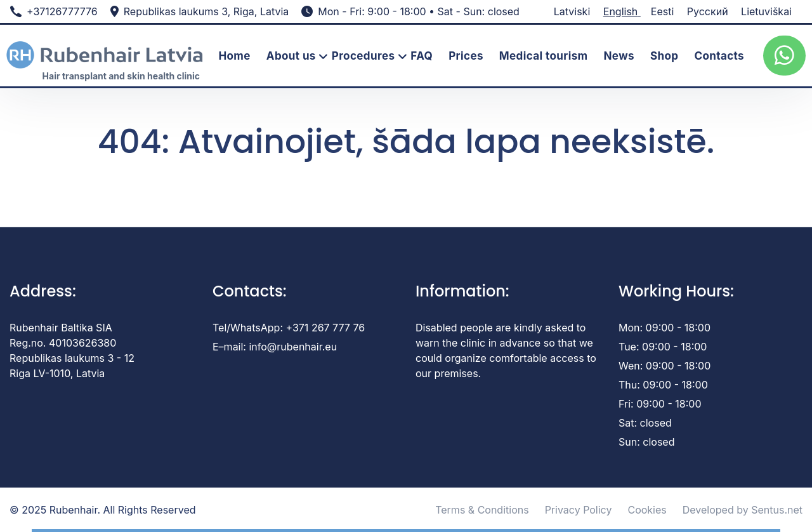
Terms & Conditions (482, 510)
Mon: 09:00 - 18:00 (665, 328)
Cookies (647, 510)
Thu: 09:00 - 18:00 (663, 385)
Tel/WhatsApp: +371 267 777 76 (289, 328)
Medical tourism (544, 56)
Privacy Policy (579, 510)
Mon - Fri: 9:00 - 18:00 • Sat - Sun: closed (419, 11)
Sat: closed (645, 423)
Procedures (363, 56)
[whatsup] (784, 56)
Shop (664, 56)
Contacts (719, 56)
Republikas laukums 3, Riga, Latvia (206, 11)
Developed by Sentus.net (743, 510)
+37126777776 (62, 11)
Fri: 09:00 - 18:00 (660, 404)
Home (234, 56)
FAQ (422, 56)
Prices (466, 56)
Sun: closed (646, 442)
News (619, 56)
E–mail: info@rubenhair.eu (275, 347)
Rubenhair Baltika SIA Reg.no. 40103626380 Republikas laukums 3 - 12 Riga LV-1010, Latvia (72, 350)
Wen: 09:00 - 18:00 (665, 366)
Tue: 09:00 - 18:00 (663, 347)
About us (291, 56)
